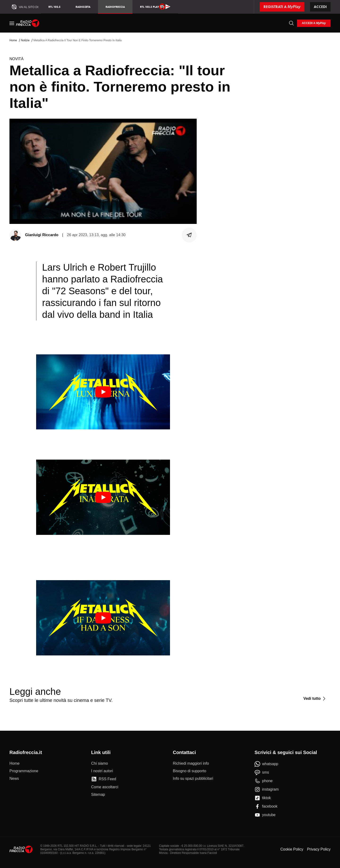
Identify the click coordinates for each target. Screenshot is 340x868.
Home (13, 40)
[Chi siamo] (100, 763)
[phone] (264, 781)
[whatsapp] (266, 764)
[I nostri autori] (102, 771)
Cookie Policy (292, 849)
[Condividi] (189, 235)
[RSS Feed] (104, 779)
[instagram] (267, 789)
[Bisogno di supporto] (189, 771)
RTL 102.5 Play (155, 7)
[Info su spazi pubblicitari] (193, 779)
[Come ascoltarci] (105, 787)
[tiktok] (263, 798)
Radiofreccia (115, 7)
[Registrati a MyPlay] (282, 7)
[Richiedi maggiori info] (191, 763)
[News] (14, 779)
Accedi (320, 7)
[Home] (28, 23)
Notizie (25, 40)
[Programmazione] (24, 771)
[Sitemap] (98, 795)
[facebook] (266, 806)
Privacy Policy (319, 849)
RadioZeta (83, 7)
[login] (314, 23)
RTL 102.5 (54, 7)
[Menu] (12, 23)
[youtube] (265, 815)
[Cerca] (291, 23)
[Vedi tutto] (315, 699)
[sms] (262, 772)
